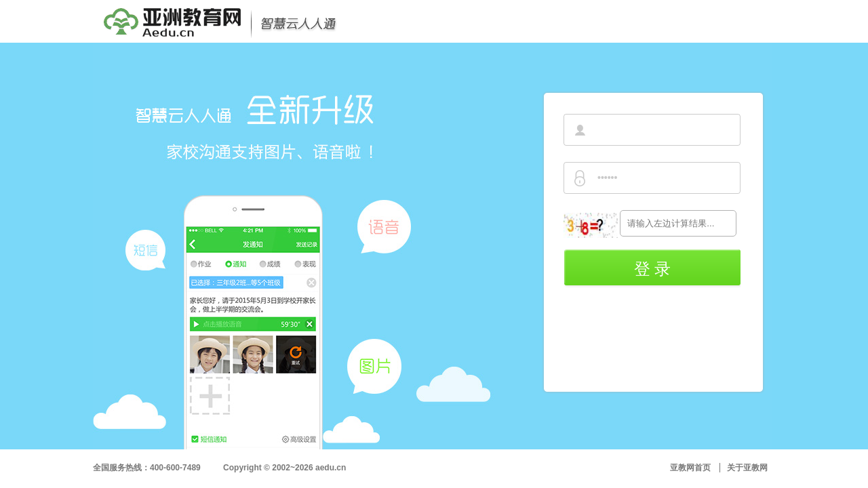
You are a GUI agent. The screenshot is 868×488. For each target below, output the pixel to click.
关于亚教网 (747, 468)
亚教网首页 (690, 468)
